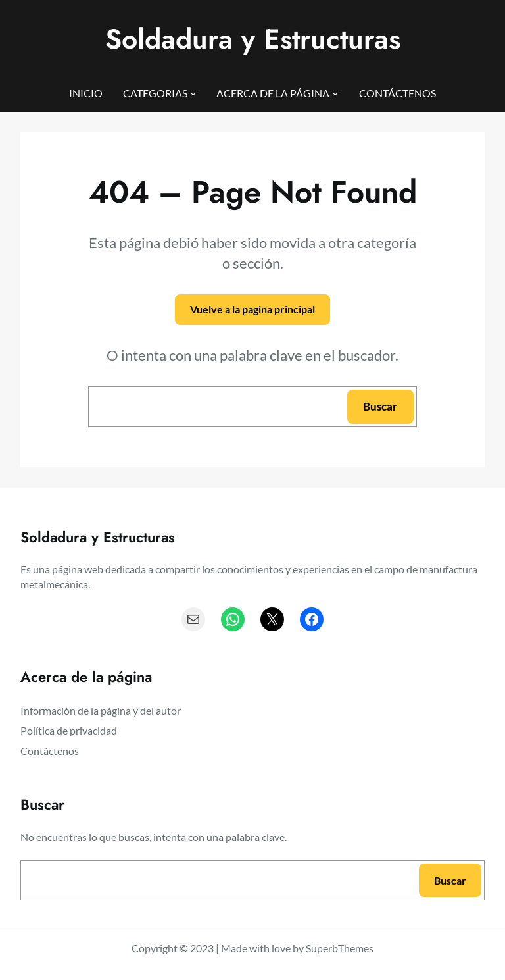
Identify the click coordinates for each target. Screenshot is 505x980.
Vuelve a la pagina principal (252, 309)
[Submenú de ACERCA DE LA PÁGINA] (335, 93)
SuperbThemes (340, 948)
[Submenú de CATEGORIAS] (193, 93)
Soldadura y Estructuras (253, 39)
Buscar (380, 406)
